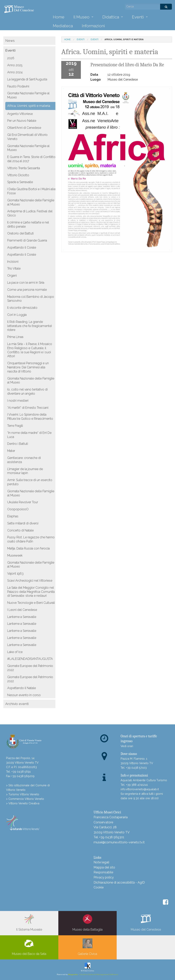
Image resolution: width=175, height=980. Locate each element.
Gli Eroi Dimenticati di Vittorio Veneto (27, 137)
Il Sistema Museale (29, 923)
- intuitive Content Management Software (93, 974)
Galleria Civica (87, 947)
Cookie (99, 887)
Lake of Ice (15, 652)
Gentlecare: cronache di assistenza (24, 460)
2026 (11, 58)
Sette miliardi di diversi (23, 523)
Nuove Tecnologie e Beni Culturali (31, 603)
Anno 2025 (15, 65)
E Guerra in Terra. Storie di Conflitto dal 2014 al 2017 (31, 159)
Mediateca (63, 26)
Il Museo (81, 17)
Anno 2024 (15, 72)
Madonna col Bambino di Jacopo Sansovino (31, 299)
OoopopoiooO (18, 509)
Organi (12, 276)
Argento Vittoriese (20, 114)
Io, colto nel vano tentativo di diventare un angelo (27, 391)
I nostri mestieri (18, 401)
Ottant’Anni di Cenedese (24, 128)
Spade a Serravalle (20, 182)
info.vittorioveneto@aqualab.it (140, 789)
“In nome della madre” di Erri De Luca (29, 435)
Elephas (13, 516)
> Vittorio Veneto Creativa (23, 803)
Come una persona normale (27, 290)
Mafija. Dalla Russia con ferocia (28, 548)
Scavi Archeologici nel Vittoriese (30, 581)
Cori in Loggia (17, 315)
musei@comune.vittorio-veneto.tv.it (119, 842)
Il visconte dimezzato (22, 308)
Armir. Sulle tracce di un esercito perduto (30, 482)
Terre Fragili (15, 426)
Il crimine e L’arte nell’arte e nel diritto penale (28, 224)
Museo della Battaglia (87, 923)
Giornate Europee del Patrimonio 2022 (30, 668)
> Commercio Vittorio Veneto (25, 799)
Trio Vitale (14, 268)
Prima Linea (15, 337)
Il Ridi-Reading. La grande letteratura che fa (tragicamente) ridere (30, 326)
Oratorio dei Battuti (20, 233)
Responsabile (103, 872)
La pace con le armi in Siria (26, 283)
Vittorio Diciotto (18, 175)
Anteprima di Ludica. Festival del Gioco (30, 213)
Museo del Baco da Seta (29, 947)
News (10, 40)
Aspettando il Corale (22, 247)
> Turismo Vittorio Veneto (23, 794)
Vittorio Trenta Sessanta (24, 168)
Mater (11, 451)
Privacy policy (104, 877)
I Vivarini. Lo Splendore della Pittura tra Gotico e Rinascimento (30, 417)
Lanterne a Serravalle (22, 617)
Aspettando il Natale (22, 688)
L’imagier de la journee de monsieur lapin (25, 471)
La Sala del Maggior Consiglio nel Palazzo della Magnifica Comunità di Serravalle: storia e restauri (31, 592)
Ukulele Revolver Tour (23, 502)
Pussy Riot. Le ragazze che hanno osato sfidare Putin (31, 539)
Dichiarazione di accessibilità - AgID (119, 882)
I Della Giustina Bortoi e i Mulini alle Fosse (31, 191)
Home (59, 17)
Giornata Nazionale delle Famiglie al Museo (31, 202)
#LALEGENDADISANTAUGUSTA (30, 659)
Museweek (15, 555)
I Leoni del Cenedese (22, 610)
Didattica (111, 17)
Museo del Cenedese (146, 923)
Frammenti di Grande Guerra (27, 240)
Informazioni (93, 26)
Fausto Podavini (18, 86)
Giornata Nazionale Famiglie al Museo (28, 95)
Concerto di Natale (20, 530)
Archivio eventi (17, 704)
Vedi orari (127, 746)
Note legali (101, 862)
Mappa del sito (104, 867)
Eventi (138, 17)
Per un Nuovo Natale (22, 121)
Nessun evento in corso (24, 695)
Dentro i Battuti (18, 444)
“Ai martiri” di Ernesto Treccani (28, 408)
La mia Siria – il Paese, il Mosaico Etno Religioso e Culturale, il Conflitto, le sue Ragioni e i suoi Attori (30, 350)
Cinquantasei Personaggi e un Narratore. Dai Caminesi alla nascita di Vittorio (28, 367)
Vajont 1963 (15, 574)
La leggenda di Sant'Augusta (27, 79)
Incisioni (13, 262)
